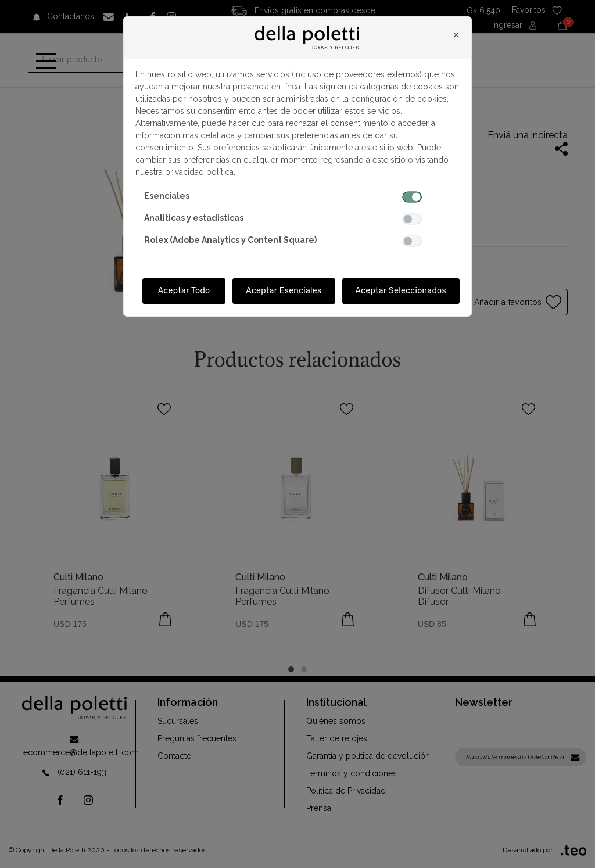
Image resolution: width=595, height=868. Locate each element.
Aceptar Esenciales (284, 291)
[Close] (456, 35)
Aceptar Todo (184, 291)
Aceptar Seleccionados (401, 291)
